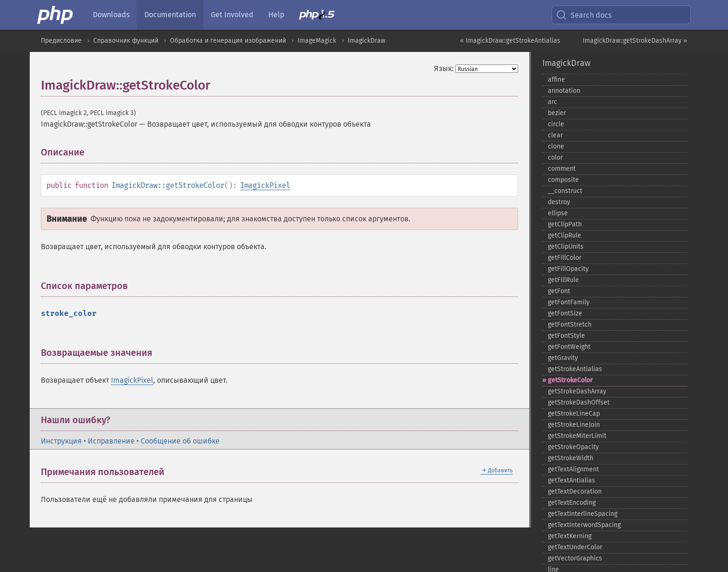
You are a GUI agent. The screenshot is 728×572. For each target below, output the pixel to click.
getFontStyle (566, 336)
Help (276, 15)
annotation (564, 91)
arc (552, 102)
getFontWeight (569, 347)
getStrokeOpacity (573, 447)
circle (556, 124)
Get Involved (232, 15)
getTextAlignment (573, 469)
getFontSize (565, 313)
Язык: (444, 68)
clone (556, 146)
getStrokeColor (570, 380)
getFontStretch (570, 325)
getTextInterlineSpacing (583, 514)
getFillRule (563, 280)
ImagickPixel (265, 185)
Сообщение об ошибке (180, 441)
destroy (559, 202)
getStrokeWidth (571, 458)
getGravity (563, 358)
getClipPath (565, 224)
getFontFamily (569, 302)
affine (556, 80)
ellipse (558, 213)
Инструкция (61, 441)
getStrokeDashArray (577, 391)
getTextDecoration (575, 492)
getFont (559, 291)
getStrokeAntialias (575, 369)
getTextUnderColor (575, 547)
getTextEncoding (572, 503)
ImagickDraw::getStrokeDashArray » (635, 41)
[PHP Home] (56, 15)
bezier (557, 113)
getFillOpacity (568, 269)
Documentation (170, 15)
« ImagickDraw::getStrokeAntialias (510, 41)
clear (555, 135)
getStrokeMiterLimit (577, 436)
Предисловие (61, 41)
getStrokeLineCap (574, 414)
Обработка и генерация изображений (228, 41)
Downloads (111, 15)
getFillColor (565, 258)
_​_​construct (565, 191)
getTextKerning (570, 536)
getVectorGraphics (575, 558)
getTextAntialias (572, 480)
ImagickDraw (367, 41)
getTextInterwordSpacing (584, 525)
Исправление (111, 441)
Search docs (584, 15)
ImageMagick (317, 41)
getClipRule (565, 235)
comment (562, 169)
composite (563, 180)
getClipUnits (566, 247)
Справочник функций (126, 41)
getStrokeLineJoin (574, 425)
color (555, 157)
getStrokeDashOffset (579, 402)
